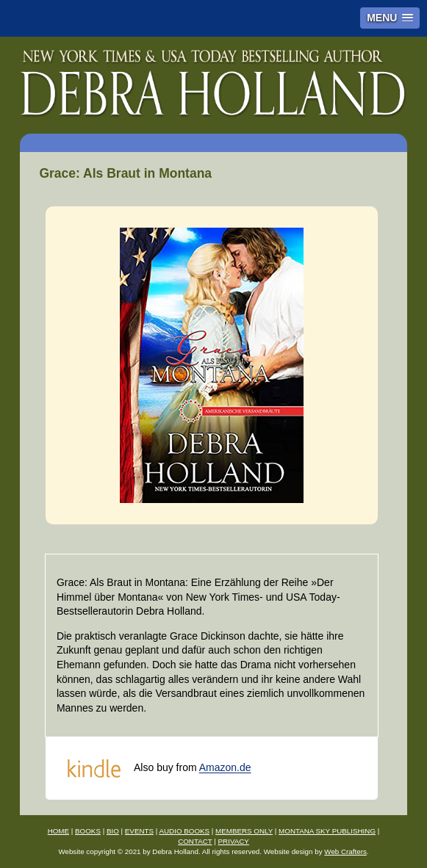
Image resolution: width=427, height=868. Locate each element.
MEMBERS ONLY (244, 831)
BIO (113, 831)
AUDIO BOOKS (184, 831)
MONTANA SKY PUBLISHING (327, 831)
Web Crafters (345, 851)
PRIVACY (234, 841)
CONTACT (195, 841)
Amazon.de (225, 768)
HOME (58, 831)
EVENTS (139, 831)
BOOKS (88, 831)
